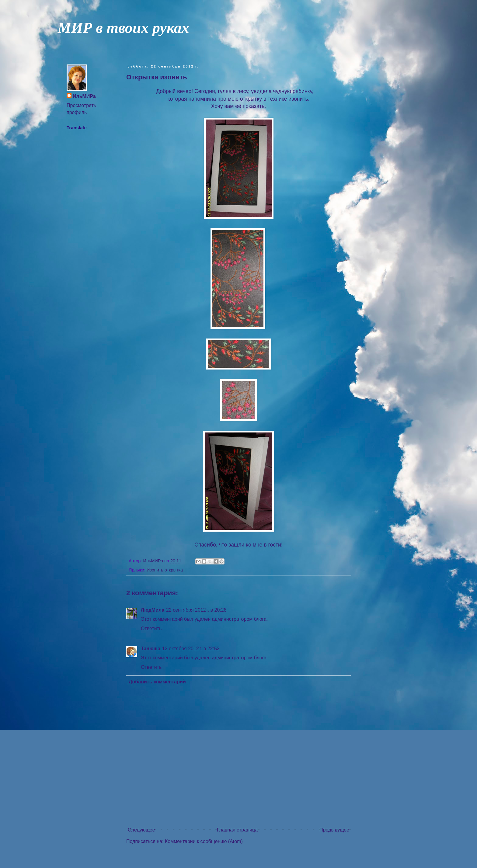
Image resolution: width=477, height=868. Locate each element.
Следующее (141, 830)
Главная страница (237, 830)
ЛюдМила (153, 610)
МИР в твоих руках (123, 28)
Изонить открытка (165, 570)
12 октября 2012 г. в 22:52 (191, 649)
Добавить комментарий (157, 682)
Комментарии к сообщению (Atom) (204, 841)
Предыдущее (334, 830)
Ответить (151, 628)
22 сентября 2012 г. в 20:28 (196, 610)
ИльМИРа (84, 96)
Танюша (151, 649)
